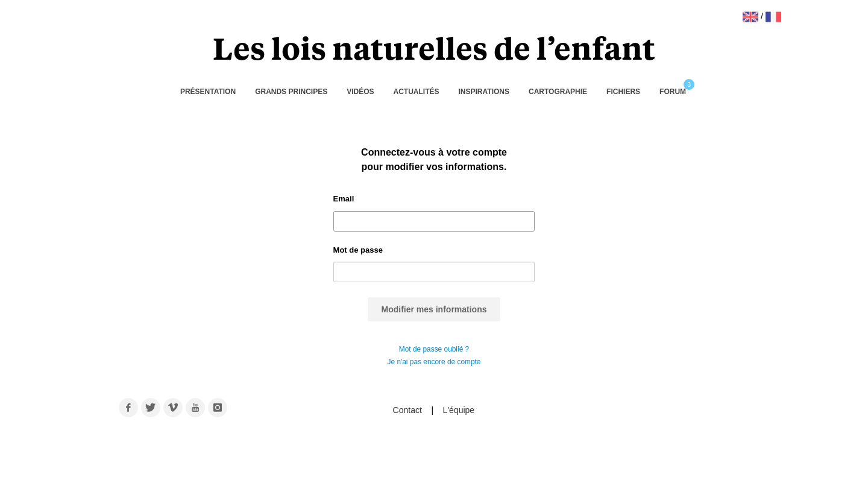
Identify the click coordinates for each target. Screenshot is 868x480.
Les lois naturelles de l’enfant (434, 47)
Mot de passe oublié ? (434, 349)
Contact (409, 410)
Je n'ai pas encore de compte (434, 362)
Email (344, 199)
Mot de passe (358, 250)
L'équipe (459, 410)
